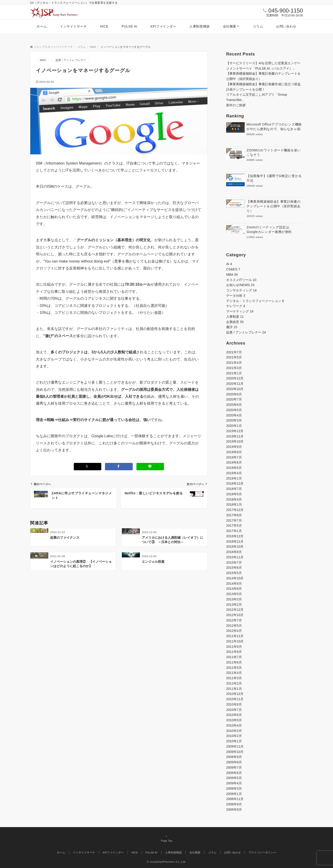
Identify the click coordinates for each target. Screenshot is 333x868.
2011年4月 (234, 673)
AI (229, 264)
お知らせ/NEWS (240, 285)
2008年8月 (234, 810)
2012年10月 (235, 615)
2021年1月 (234, 373)
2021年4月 (234, 363)
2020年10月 (235, 389)
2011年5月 (234, 668)
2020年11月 (235, 384)
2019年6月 (234, 462)
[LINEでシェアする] (150, 466)
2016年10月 (235, 547)
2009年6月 (234, 773)
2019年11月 (235, 436)
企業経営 (235, 322)
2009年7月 (234, 767)
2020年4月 (234, 415)
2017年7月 (234, 520)
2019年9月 (234, 447)
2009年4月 (234, 783)
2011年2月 (234, 683)
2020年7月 (234, 399)
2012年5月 (234, 626)
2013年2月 (234, 605)
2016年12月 (235, 536)
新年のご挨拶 (236, 105)
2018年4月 (234, 499)
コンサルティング (241, 290)
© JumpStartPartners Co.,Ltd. (167, 862)
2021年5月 (234, 357)
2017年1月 (234, 531)
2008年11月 (235, 799)
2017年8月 (234, 515)
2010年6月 (234, 715)
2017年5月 (234, 526)
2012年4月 (234, 631)
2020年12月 (235, 378)
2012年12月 (235, 610)
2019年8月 (234, 452)
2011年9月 (234, 647)
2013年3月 (234, 599)
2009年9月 (234, 757)
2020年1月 (234, 426)
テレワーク (236, 306)
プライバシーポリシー (262, 852)
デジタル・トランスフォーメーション (255, 301)
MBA (43, 60)
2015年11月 (235, 557)
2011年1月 (234, 689)
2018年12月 (235, 483)
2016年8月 (234, 552)
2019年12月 (235, 431)
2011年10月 (235, 641)
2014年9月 (234, 584)
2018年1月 (234, 504)
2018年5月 (234, 494)
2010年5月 (234, 720)
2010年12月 (235, 694)
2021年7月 (234, 352)
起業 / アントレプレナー (71, 60)
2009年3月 (234, 789)
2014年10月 (235, 578)
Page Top (166, 838)
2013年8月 (234, 589)
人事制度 (235, 317)
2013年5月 (234, 594)
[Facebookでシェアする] (119, 466)
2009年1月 (234, 794)
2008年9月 (234, 804)
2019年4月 (234, 473)
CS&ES (233, 269)
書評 (232, 327)
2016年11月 (235, 541)
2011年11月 (235, 636)
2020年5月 (234, 410)
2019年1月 (234, 478)
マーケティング (240, 311)
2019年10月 (235, 441)
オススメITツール (241, 280)
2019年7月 (234, 457)
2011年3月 (234, 678)
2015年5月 (234, 573)
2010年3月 (234, 731)
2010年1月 (234, 741)
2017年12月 (235, 510)
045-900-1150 (286, 11)
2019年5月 (234, 468)
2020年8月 (234, 394)
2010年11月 (235, 699)
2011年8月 (234, 652)
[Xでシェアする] (88, 466)
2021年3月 (234, 368)
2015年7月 (234, 562)
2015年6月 (234, 568)
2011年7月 (234, 657)
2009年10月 (235, 752)
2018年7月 (234, 489)
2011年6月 (234, 662)
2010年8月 (234, 704)
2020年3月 (234, 420)
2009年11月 (235, 746)
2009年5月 (234, 778)
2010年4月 (234, 725)
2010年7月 (234, 710)
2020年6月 (234, 405)
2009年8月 (234, 762)
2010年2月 (234, 736)
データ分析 (236, 296)
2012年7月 (234, 620)
